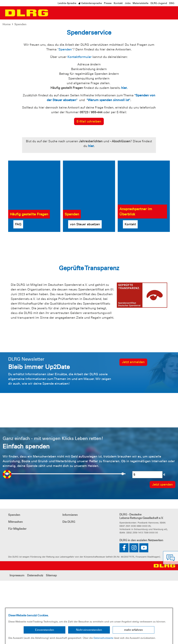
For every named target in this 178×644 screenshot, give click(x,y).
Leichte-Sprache (67, 3)
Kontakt (118, 3)
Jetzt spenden (31, 67)
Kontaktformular (80, 120)
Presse (108, 3)
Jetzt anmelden (133, 425)
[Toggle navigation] (53, 13)
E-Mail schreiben (89, 185)
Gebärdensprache (90, 3)
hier (91, 209)
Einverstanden (45, 630)
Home (7, 24)
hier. (124, 151)
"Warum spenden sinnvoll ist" (108, 163)
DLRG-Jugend (159, 3)
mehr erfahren (133, 630)
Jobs (128, 3)
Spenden (20, 24)
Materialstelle (141, 3)
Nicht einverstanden (89, 630)
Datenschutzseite (103, 638)
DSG (172, 3)
